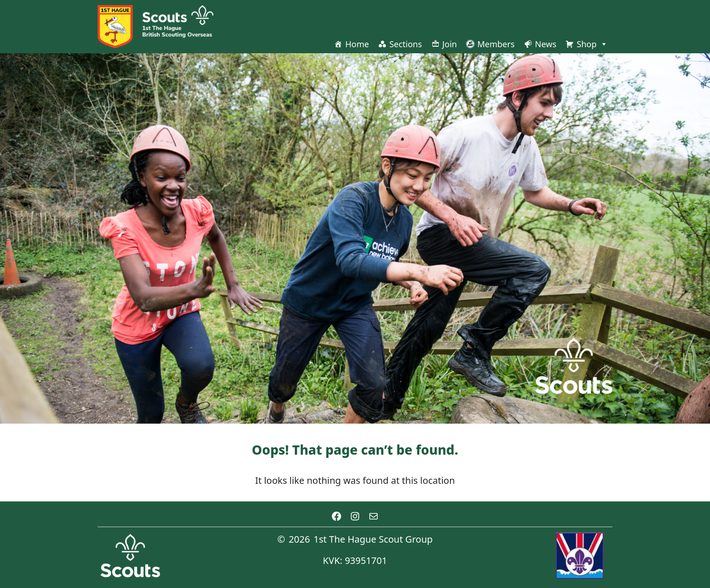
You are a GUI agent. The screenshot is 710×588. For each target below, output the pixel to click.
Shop (592, 44)
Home (357, 44)
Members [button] (496, 44)
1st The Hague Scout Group (373, 539)
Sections (405, 44)
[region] (355, 238)
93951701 (366, 560)
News (546, 44)
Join (450, 44)
